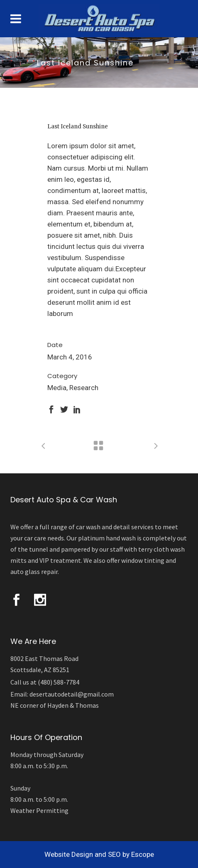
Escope (143, 854)
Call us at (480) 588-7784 (45, 682)
